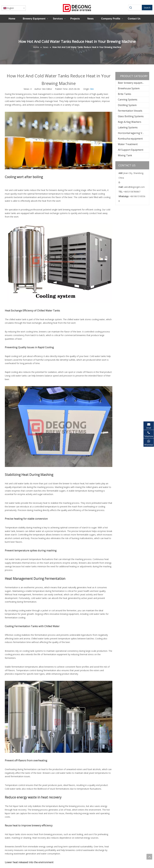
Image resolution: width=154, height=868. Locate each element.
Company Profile (111, 19)
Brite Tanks (125, 94)
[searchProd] (137, 8)
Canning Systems (128, 100)
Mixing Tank (125, 155)
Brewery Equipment (34, 19)
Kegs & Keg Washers (130, 122)
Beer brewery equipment (132, 83)
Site (92, 89)
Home (12, 19)
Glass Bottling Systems (131, 116)
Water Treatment (128, 144)
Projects (75, 19)
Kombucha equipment (130, 139)
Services (58, 19)
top (149, 857)
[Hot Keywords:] (147, 8)
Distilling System (127, 105)
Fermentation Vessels (130, 111)
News (91, 19)
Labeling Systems (128, 127)
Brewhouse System (129, 88)
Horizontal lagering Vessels (133, 133)
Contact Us (134, 19)
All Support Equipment (131, 150)
